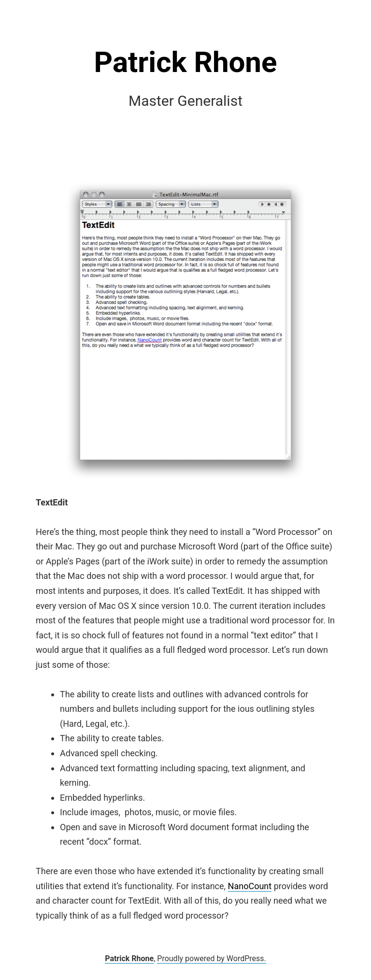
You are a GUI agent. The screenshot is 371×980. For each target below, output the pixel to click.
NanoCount (250, 886)
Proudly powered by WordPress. (212, 958)
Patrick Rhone (186, 62)
